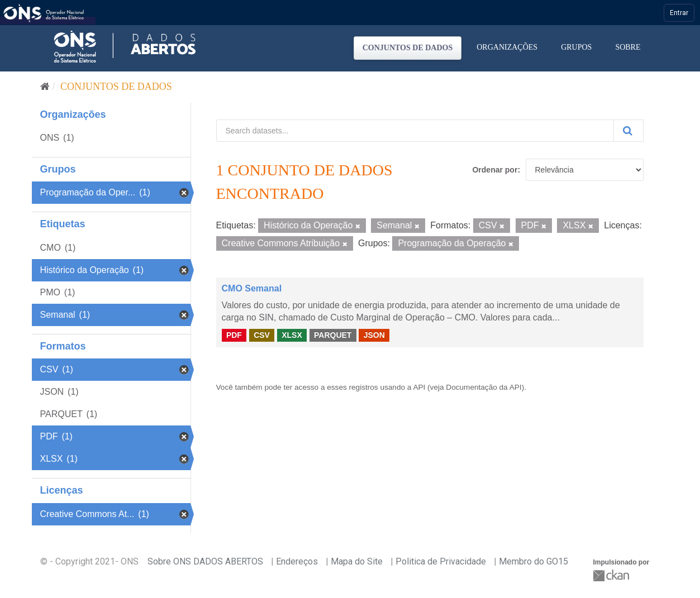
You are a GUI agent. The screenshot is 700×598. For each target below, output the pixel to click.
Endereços (297, 561)
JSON (374, 335)
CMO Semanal (252, 288)
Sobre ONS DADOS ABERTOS (205, 561)
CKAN (612, 575)
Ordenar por (495, 170)
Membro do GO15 (534, 561)
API (419, 387)
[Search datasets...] (415, 131)
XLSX (292, 335)
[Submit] (628, 131)
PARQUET (333, 335)
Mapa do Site (357, 561)
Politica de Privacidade (441, 561)
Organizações (507, 47)
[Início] (45, 87)
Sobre (628, 47)
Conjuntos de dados (408, 48)
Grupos (576, 47)
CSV (262, 335)
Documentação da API (484, 387)
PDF (234, 335)
